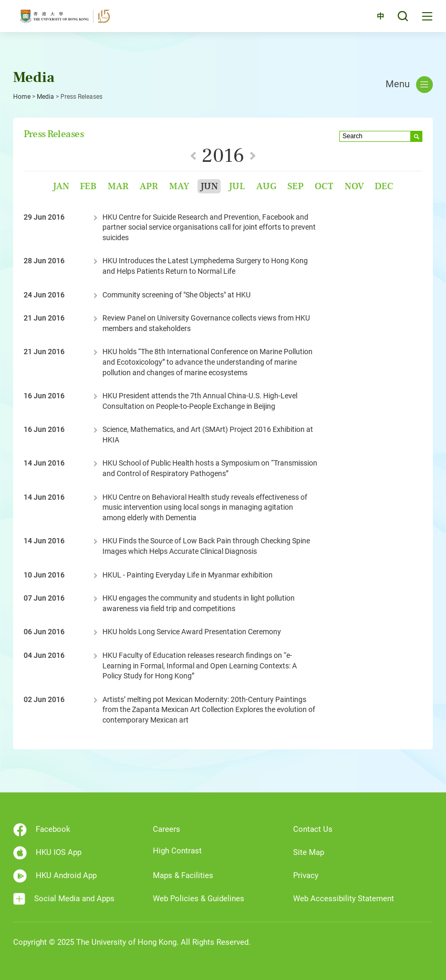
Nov (354, 186)
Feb (88, 186)
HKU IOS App (47, 853)
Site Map (309, 852)
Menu (409, 85)
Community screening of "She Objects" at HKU (177, 295)
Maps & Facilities (183, 875)
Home (22, 97)
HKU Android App (55, 876)
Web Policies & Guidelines (199, 899)
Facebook (42, 830)
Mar (118, 186)
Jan (61, 186)
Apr (149, 186)
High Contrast (177, 851)
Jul (237, 186)
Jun (209, 186)
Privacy (306, 875)
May (179, 186)
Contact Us (313, 829)
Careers (167, 829)
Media (45, 97)
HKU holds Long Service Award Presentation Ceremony (192, 632)
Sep (295, 186)
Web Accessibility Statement (344, 899)
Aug (266, 186)
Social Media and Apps (64, 899)
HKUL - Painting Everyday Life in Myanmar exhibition (188, 575)
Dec (384, 186)
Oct (324, 186)
